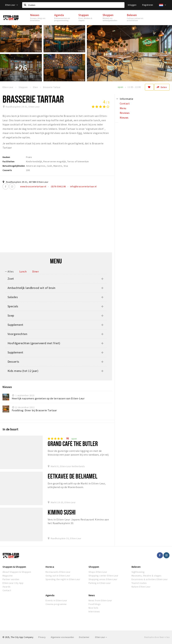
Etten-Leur (12, 5)
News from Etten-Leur (100, 600)
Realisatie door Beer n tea (157, 637)
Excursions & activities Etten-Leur (150, 579)
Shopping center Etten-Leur (103, 576)
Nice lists (93, 608)
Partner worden (11, 579)
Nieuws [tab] (124, 118)
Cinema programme (56, 604)
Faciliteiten (8, 161)
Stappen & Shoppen (14, 567)
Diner (36, 271)
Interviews (94, 611)
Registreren (148, 5)
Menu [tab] (123, 108)
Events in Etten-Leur (56, 600)
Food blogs (95, 604)
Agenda (50, 595)
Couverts (7, 170)
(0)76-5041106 (58, 186)
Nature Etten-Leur (141, 587)
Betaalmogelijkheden (14, 166)
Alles (11, 271)
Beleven (136, 567)
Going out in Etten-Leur (58, 576)
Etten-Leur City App (13, 583)
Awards (7, 587)
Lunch (23, 271)
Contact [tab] (125, 103)
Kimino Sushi (62, 512)
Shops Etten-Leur (98, 572)
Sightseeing (138, 572)
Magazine (8, 576)
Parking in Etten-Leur (100, 583)
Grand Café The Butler (73, 444)
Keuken (6, 157)
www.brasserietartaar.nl (33, 186)
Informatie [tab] (127, 99)
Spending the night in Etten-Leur (63, 579)
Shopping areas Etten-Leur (103, 579)
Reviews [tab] (125, 113)
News (92, 595)
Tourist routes (139, 583)
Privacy (42, 637)
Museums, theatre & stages (146, 576)
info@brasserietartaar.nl (83, 186)
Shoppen (94, 567)
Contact (7, 590)
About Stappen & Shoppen (17, 572)
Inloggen (132, 5)
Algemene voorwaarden (62, 637)
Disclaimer (84, 637)
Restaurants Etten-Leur (58, 572)
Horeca (50, 567)
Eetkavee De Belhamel (73, 476)
